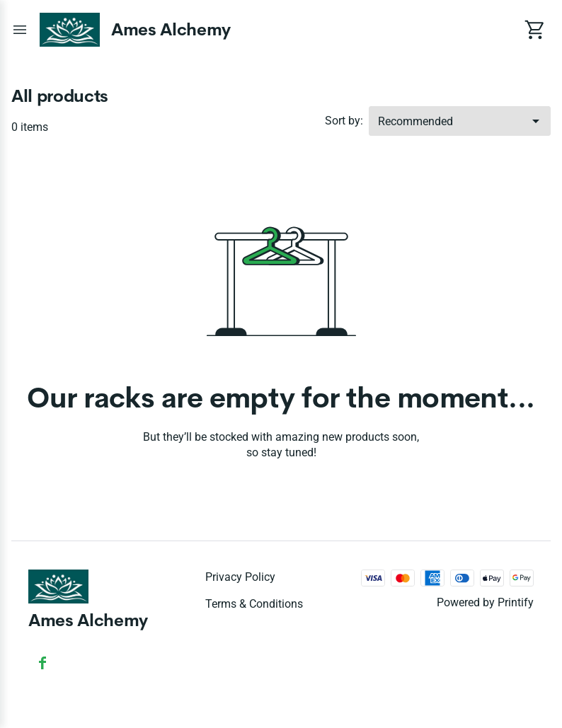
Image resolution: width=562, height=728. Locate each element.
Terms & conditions (254, 604)
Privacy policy (240, 577)
